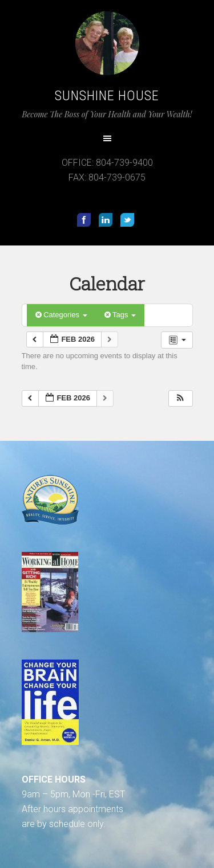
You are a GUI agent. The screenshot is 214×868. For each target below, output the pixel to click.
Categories (61, 315)
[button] (180, 398)
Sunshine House (107, 96)
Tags (120, 315)
